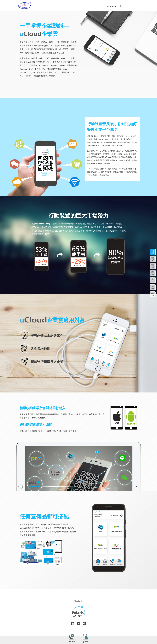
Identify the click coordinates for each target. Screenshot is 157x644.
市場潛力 (153, 266)
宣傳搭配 (153, 287)
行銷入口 (153, 280)
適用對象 (153, 273)
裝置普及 (153, 259)
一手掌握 (153, 252)
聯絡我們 (153, 294)
